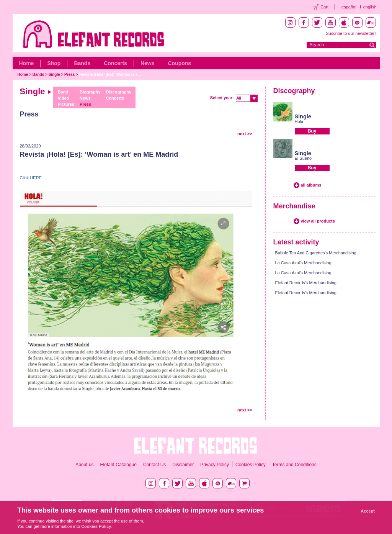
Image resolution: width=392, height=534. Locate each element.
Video (64, 98)
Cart (324, 7)
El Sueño (303, 158)
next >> (245, 134)
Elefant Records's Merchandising (306, 283)
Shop (54, 63)
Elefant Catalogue (118, 465)
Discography (118, 92)
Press (69, 75)
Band (63, 92)
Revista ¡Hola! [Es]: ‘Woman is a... (110, 75)
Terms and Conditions (294, 465)
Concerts (115, 63)
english (370, 7)
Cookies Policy (251, 465)
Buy (312, 131)
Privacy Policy (215, 465)
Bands (82, 63)
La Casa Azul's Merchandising (303, 263)
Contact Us (154, 465)
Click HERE (31, 178)
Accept (368, 511)
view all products (318, 221)
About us (84, 465)
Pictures (66, 104)
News (148, 63)
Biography (90, 92)
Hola (299, 121)
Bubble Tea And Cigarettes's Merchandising (316, 253)
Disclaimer (183, 465)
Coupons (179, 63)
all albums (311, 185)
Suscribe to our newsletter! (351, 33)
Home (27, 63)
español (349, 7)
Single (54, 75)
